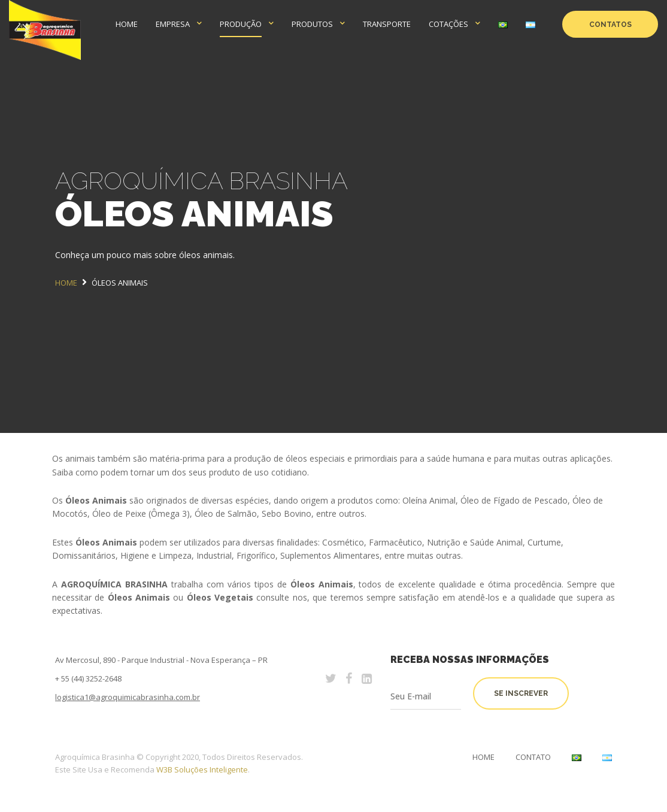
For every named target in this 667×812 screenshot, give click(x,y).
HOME (127, 24)
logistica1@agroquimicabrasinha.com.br (128, 697)
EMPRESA (173, 24)
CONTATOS (610, 25)
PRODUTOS (312, 24)
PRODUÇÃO (241, 24)
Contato (533, 757)
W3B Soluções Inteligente (202, 769)
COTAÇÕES (448, 24)
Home (483, 757)
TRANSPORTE (387, 24)
